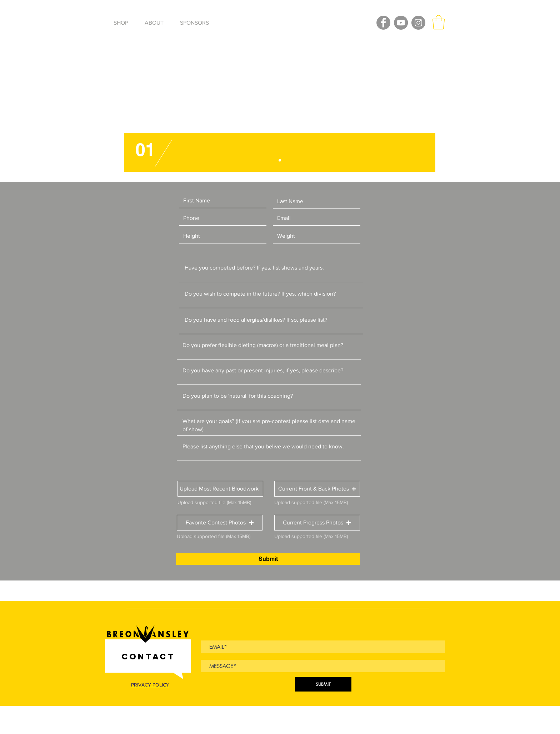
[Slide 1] (280, 160)
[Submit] (268, 559)
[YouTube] (401, 23)
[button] (439, 22)
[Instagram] (418, 23)
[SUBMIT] (323, 684)
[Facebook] (383, 23)
